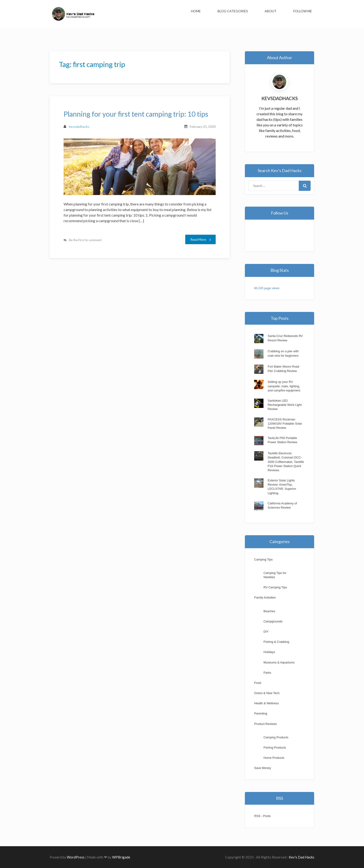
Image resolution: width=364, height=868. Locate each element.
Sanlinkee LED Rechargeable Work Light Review (285, 405)
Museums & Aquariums (279, 662)
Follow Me (303, 11)
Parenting (261, 713)
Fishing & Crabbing (276, 642)
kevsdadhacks (76, 127)
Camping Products (276, 737)
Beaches (269, 611)
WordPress (76, 857)
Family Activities (265, 597)
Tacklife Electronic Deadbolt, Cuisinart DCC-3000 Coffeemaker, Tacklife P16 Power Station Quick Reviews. (286, 462)
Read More (201, 240)
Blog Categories (233, 11)
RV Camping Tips (275, 587)
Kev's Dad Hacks (302, 857)
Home (196, 11)
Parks (267, 673)
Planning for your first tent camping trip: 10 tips (136, 114)
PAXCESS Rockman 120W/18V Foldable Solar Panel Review (285, 424)
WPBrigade (121, 857)
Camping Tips (263, 559)
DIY (266, 632)
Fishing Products (275, 748)
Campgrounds (273, 621)
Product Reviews (266, 724)
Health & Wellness (266, 703)
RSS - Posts (262, 816)
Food (258, 683)
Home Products (274, 758)
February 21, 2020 (203, 127)
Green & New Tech (267, 693)
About (271, 11)
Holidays (269, 652)
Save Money (263, 768)
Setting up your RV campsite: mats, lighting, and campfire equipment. (284, 386)
